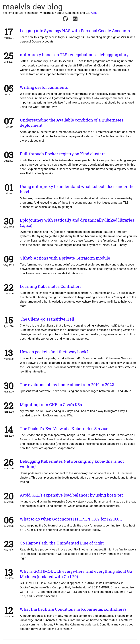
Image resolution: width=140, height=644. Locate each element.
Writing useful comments (44, 87)
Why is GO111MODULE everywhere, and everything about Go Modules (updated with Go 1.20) (76, 574)
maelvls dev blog (33, 7)
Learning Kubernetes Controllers (51, 286)
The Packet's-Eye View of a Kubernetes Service (64, 429)
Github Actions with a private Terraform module (65, 258)
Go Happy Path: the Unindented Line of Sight (62, 543)
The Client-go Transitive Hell (47, 319)
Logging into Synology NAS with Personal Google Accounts (75, 31)
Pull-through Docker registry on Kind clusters (63, 154)
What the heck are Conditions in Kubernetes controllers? (73, 609)
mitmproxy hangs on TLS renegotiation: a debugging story (74, 55)
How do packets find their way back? (54, 352)
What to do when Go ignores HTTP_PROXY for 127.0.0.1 (71, 519)
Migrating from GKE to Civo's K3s (51, 405)
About (95, 13)
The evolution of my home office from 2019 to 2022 (67, 385)
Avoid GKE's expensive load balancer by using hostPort (71, 495)
